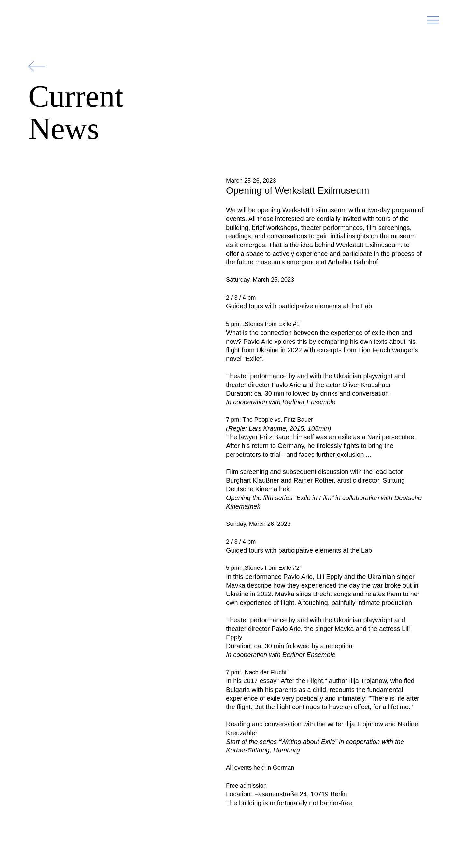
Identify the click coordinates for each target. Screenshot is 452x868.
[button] (433, 22)
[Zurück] (37, 66)
